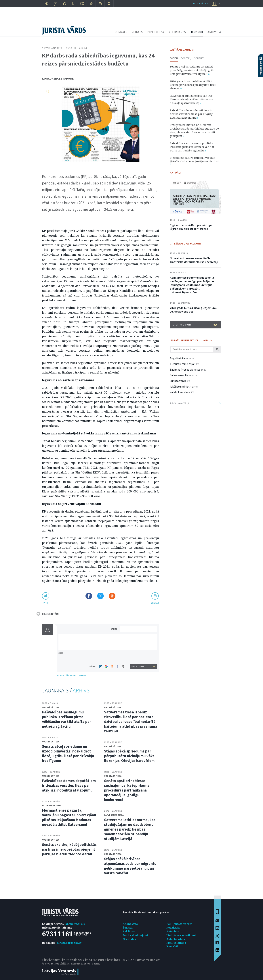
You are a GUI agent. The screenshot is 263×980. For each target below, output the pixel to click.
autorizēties (200, 4)
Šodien (174, 58)
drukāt (155, 603)
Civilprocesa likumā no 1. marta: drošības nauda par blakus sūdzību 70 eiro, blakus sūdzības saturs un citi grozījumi (194, 130)
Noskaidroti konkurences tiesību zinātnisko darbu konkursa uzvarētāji (194, 260)
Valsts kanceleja (180, 392)
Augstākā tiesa (51, 707)
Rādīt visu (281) (195, 403)
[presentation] (139, 657)
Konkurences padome (58, 78)
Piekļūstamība (176, 943)
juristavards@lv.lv (69, 943)
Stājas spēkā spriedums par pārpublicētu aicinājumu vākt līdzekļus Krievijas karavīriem (129, 756)
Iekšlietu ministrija (182, 386)
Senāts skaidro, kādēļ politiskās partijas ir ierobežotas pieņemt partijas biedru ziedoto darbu (69, 849)
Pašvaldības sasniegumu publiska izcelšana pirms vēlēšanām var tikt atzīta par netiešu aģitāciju (66, 719)
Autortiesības (176, 939)
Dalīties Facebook (89, 596)
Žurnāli (128, 928)
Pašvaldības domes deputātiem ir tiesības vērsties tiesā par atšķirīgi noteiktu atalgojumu (69, 785)
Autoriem (173, 931)
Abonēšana (130, 924)
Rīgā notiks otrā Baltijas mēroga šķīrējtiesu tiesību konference (191, 227)
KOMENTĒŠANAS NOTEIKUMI (71, 675)
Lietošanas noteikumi (181, 935)
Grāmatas (129, 939)
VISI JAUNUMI (195, 325)
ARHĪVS (212, 32)
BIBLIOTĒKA (156, 32)
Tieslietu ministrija (182, 364)
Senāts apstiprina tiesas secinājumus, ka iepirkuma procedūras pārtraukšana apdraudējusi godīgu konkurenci (127, 790)
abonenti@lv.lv (75, 924)
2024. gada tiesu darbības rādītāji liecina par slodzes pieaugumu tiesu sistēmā (193, 85)
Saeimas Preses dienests (185, 369)
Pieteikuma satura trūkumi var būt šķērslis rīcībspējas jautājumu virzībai (194, 160)
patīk (46, 603)
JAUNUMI (197, 32)
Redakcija (173, 928)
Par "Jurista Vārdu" (180, 924)
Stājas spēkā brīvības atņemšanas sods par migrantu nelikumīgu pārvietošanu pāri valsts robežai (130, 866)
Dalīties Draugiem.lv (112, 596)
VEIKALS (137, 32)
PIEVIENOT (139, 666)
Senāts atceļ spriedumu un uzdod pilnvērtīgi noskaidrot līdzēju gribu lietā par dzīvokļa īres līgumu (68, 753)
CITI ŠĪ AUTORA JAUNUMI (185, 243)
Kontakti (172, 946)
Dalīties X (100, 596)
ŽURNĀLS (121, 32)
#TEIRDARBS (177, 32)
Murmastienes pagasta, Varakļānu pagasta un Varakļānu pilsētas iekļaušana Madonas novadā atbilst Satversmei (69, 817)
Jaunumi (82, 48)
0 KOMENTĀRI (50, 614)
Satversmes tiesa (52, 805)
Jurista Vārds (178, 381)
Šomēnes (199, 58)
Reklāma (129, 931)
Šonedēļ (186, 58)
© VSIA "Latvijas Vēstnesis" (142, 960)
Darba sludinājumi (135, 935)
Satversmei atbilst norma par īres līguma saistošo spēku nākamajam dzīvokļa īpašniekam (191, 99)
